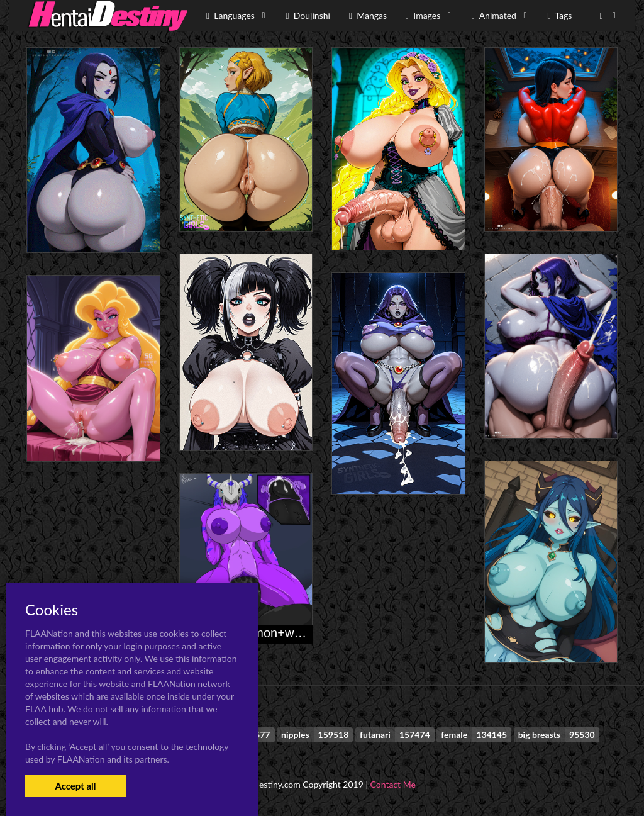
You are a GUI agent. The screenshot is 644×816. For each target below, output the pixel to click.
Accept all (75, 786)
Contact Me (393, 784)
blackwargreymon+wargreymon (267, 633)
